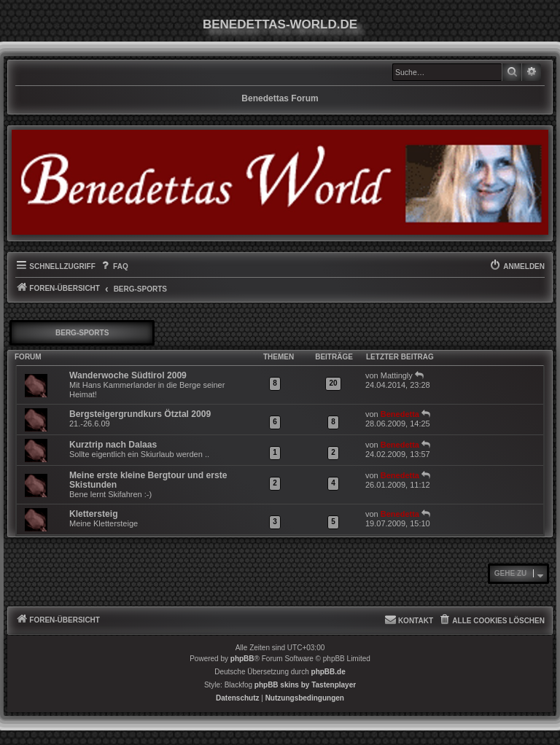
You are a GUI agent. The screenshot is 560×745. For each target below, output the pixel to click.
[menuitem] (114, 267)
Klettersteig (94, 514)
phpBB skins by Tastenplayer (305, 685)
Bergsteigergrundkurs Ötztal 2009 (140, 414)
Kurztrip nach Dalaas (113, 445)
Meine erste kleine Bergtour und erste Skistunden (148, 480)
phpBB (242, 659)
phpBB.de (328, 672)
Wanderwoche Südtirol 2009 (128, 375)
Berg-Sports (82, 333)
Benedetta (400, 414)
